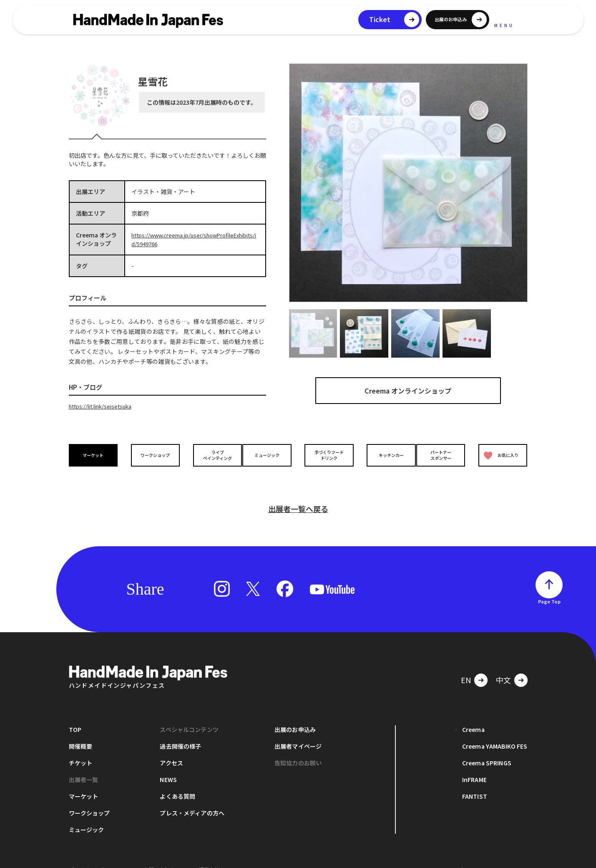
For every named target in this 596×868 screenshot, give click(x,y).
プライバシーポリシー (94, 855)
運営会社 (209, 855)
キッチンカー (385, 454)
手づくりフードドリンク (327, 454)
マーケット (95, 454)
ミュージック (269, 454)
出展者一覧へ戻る (298, 495)
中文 (503, 666)
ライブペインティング (211, 454)
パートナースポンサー (443, 454)
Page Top (549, 587)
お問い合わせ (159, 855)
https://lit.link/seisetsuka (104, 405)
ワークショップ (153, 454)
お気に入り (499, 454)
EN (466, 666)
